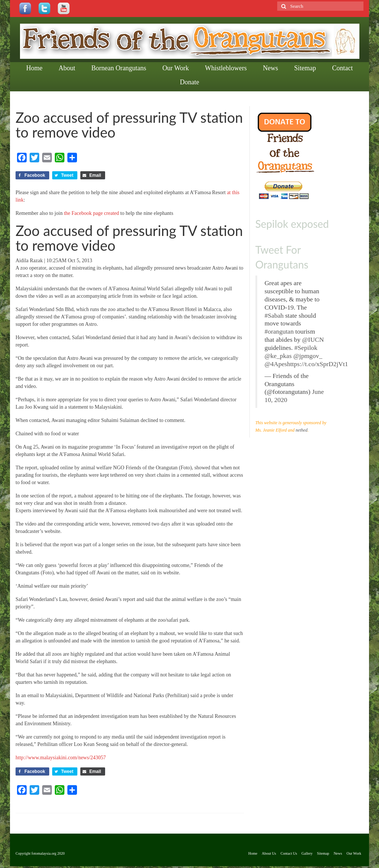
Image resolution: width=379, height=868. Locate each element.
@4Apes (276, 364)
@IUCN (313, 340)
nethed (302, 430)
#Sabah (274, 315)
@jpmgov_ (308, 356)
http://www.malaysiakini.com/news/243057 (61, 758)
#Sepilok (306, 348)
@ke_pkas (278, 356)
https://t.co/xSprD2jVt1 (318, 364)
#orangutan (279, 331)
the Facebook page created (92, 213)
